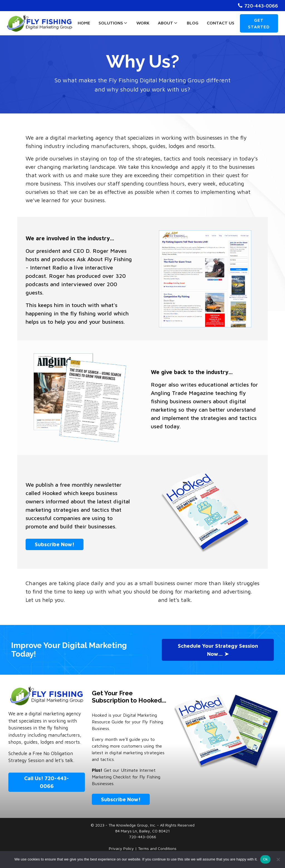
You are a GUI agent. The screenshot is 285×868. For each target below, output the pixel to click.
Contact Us (221, 23)
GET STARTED (259, 23)
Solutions (113, 23)
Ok (265, 859)
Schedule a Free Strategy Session (111, 600)
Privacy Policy (122, 848)
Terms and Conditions (157, 848)
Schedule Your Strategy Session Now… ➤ (218, 650)
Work (143, 23)
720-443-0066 (261, 6)
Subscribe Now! (55, 544)
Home (84, 23)
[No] (278, 859)
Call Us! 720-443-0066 (47, 782)
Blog (193, 23)
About (168, 23)
